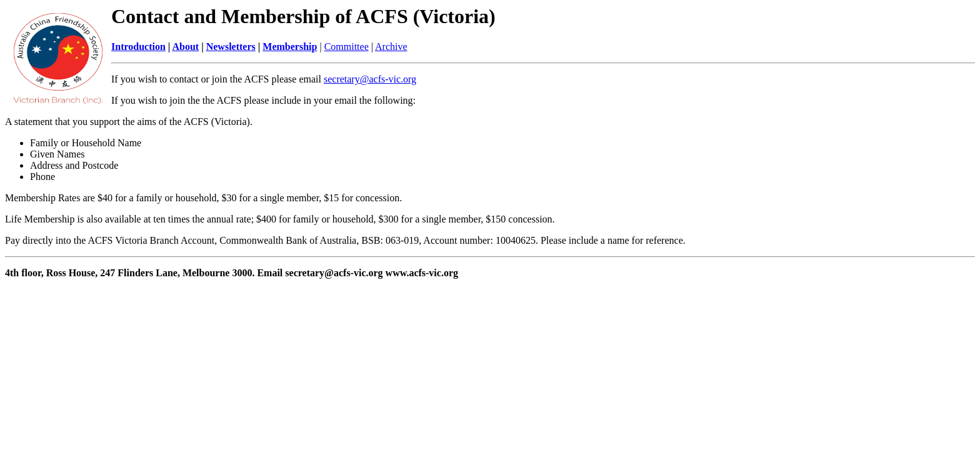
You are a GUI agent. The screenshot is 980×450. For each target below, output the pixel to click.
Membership (290, 47)
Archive (391, 47)
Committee (347, 47)
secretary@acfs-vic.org (370, 79)
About (185, 47)
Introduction (138, 47)
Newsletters (231, 47)
